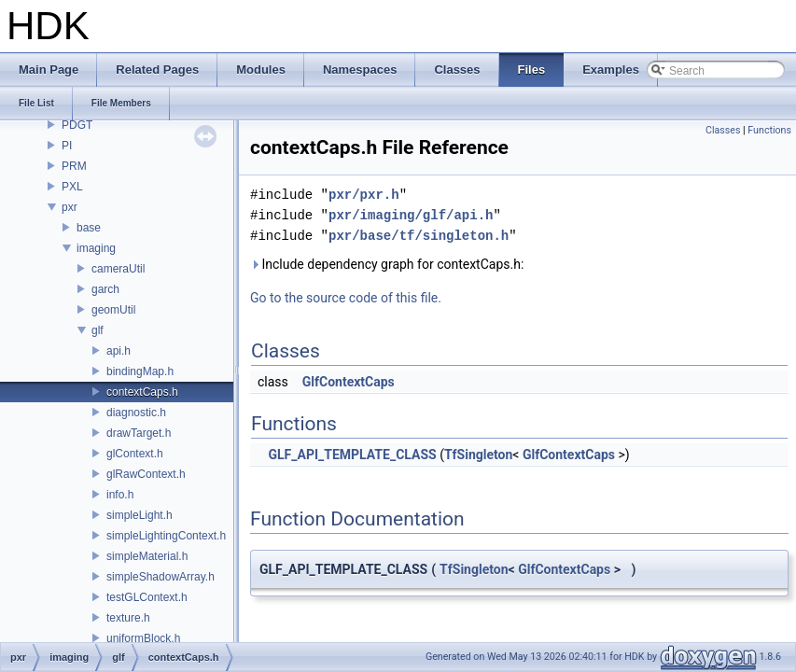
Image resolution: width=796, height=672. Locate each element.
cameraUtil (118, 269)
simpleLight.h (140, 515)
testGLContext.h (147, 597)
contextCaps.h (142, 392)
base (89, 228)
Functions (769, 130)
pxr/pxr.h (364, 195)
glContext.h (135, 454)
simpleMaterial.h (147, 556)
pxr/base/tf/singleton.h (419, 236)
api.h (119, 351)
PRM (74, 166)
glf (98, 330)
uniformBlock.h (143, 638)
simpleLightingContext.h (166, 536)
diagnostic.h (136, 413)
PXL (72, 187)
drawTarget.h (139, 433)
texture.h (128, 618)
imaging (96, 248)
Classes (723, 130)
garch (105, 289)
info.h (120, 495)
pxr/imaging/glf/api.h (411, 215)
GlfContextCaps (349, 382)
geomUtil (113, 310)
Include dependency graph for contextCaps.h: (387, 264)
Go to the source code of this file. (346, 298)
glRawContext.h (146, 474)
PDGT (77, 125)
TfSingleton (478, 455)
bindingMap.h (140, 371)
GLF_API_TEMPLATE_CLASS (352, 455)
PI (67, 146)
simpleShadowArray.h (161, 577)
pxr (70, 207)
